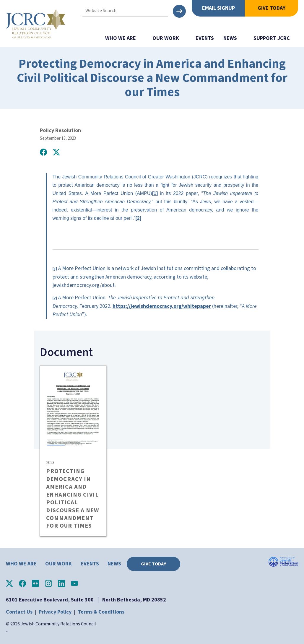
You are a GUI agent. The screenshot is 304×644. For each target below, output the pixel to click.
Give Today (272, 8)
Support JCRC (272, 38)
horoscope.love (7, 632)
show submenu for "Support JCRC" (296, 38)
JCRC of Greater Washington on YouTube (74, 583)
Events (205, 38)
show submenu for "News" (243, 38)
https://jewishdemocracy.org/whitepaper (162, 306)
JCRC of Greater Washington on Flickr (35, 583)
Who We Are (121, 38)
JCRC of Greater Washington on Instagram (48, 583)
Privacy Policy (55, 612)
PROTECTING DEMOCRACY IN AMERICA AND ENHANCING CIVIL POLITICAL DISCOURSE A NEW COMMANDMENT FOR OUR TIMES (73, 499)
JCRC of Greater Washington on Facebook (22, 583)
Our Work (166, 38)
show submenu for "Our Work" (185, 38)
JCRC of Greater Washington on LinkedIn (61, 583)
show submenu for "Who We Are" (142, 38)
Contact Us (19, 612)
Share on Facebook (43, 152)
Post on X (56, 152)
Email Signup (218, 8)
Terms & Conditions (101, 612)
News (230, 38)
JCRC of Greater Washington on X (9, 583)
